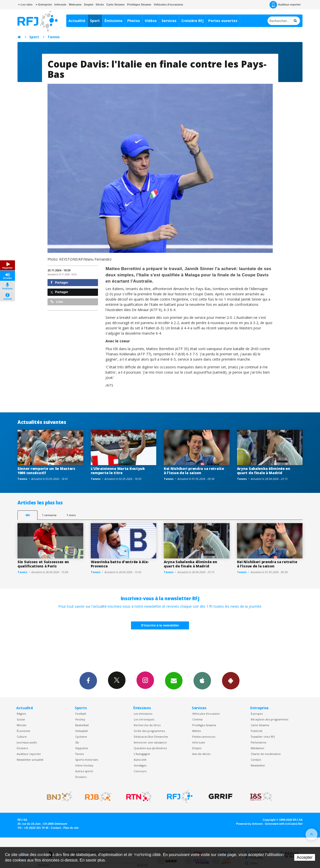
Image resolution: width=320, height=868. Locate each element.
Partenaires (258, 742)
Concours (140, 771)
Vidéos (151, 21)
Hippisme (82, 748)
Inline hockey (84, 765)
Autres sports (84, 771)
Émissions (113, 21)
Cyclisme (81, 737)
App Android (231, 680)
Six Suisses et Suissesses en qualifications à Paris (43, 564)
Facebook (88, 680)
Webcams (75, 5)
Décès (100, 5)
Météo (197, 731)
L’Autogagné (142, 754)
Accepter (305, 857)
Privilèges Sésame (139, 5)
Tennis (54, 37)
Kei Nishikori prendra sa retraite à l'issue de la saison (194, 471)
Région (21, 714)
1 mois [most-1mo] (71, 515)
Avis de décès (201, 754)
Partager (59, 282)
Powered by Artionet (249, 824)
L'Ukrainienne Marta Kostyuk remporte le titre (118, 471)
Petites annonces (204, 737)
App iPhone (202, 680)
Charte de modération (266, 754)
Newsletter (258, 765)
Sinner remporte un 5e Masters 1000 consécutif (46, 471)
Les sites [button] (25, 5)
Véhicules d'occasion (206, 714)
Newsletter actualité (30, 760)
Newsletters (174, 680)
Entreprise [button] (44, 5)
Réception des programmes (269, 719)
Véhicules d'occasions (168, 5)
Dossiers (22, 748)
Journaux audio (27, 742)
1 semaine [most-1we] (49, 515)
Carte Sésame (116, 5)
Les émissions (143, 714)
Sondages (140, 765)
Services (169, 21)
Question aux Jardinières (150, 748)
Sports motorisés (87, 760)
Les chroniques (144, 719)
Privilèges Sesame (204, 725)
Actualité (77, 21)
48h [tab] (28, 515)
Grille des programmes (149, 731)
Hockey (80, 719)
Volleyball (81, 731)
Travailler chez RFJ (263, 737)
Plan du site (71, 828)
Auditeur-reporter (285, 5)
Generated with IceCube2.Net (284, 824)
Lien (57, 302)
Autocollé (140, 760)
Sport (95, 21)
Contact (256, 760)
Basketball (82, 725)
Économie (23, 731)
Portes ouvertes (223, 21)
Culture (22, 737)
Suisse (21, 719)
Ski (77, 742)
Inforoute (60, 5)
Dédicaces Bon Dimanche (151, 737)
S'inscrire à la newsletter (160, 625)
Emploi (89, 5)
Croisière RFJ (192, 21)
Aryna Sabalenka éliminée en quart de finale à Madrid (264, 471)
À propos (257, 714)
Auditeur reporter (29, 754)
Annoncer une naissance (150, 742)
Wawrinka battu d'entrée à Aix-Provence (120, 564)
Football (81, 714)
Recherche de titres (147, 725)
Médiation (257, 748)
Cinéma (197, 719)
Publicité (257, 731)
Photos (134, 21)
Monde (21, 725)
